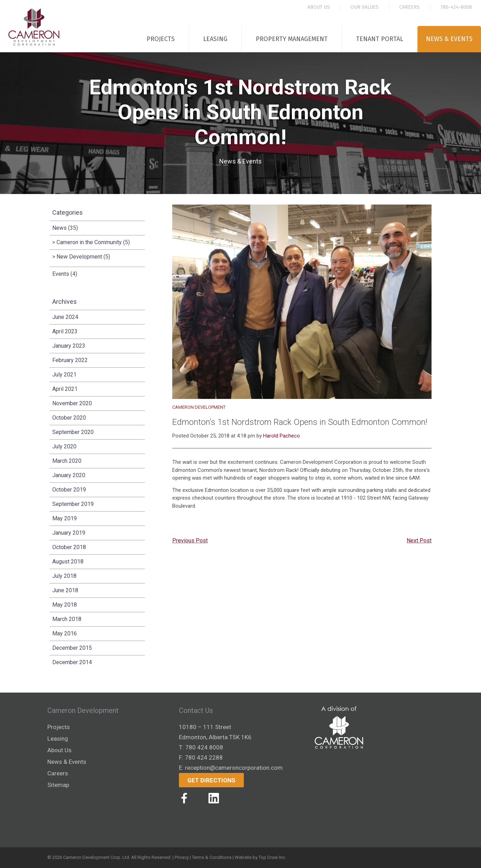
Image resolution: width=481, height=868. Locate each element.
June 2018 (65, 590)
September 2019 (73, 504)
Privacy (182, 857)
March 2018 (67, 619)
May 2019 (65, 518)
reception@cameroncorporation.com (234, 768)
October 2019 (69, 490)
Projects (161, 39)
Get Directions (211, 780)
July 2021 (64, 375)
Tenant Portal (380, 39)
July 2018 (64, 576)
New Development (79, 257)
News (59, 228)
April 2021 (65, 389)
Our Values (365, 7)
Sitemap (58, 785)
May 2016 (65, 633)
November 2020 (72, 403)
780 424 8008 (204, 747)
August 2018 (68, 562)
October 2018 (69, 547)
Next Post (419, 540)
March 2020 (67, 461)
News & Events (449, 39)
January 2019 (69, 533)
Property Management (292, 39)
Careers (409, 7)
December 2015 (72, 648)
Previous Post (190, 540)
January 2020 (69, 475)
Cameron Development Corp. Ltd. (97, 857)
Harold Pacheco (282, 436)
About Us (319, 7)
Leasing (215, 39)
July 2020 (64, 446)
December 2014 (72, 662)
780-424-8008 (456, 7)
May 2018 (65, 605)
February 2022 (70, 360)
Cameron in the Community (89, 242)
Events (61, 274)
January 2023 (69, 346)
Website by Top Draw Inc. (260, 857)
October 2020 (69, 418)
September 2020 (73, 432)
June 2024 (65, 317)
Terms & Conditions (212, 857)
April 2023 (65, 331)
